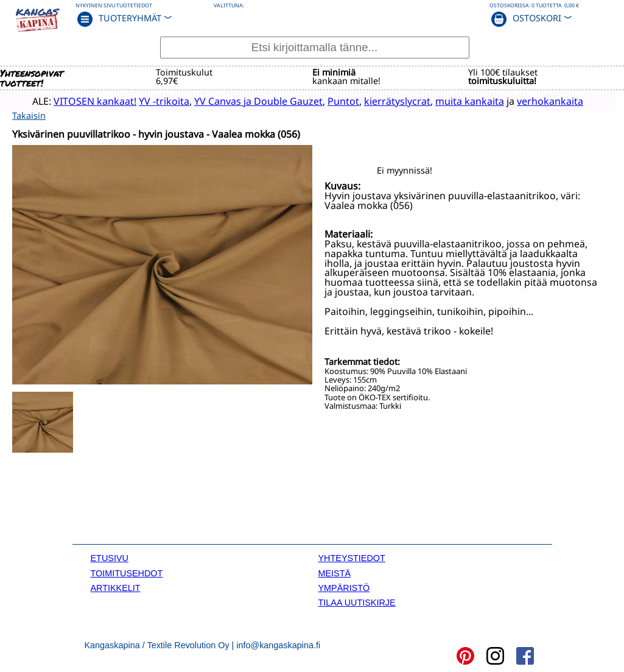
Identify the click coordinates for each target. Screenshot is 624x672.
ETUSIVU (110, 557)
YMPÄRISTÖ (344, 587)
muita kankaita (455, 101)
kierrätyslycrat (383, 101)
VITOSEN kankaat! (80, 101)
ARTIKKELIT (116, 587)
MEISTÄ (335, 572)
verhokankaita (535, 101)
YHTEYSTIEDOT (352, 557)
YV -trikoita (149, 101)
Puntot (329, 101)
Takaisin (29, 115)
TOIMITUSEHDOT (127, 572)
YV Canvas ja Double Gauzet (244, 101)
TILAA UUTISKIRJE (357, 602)
